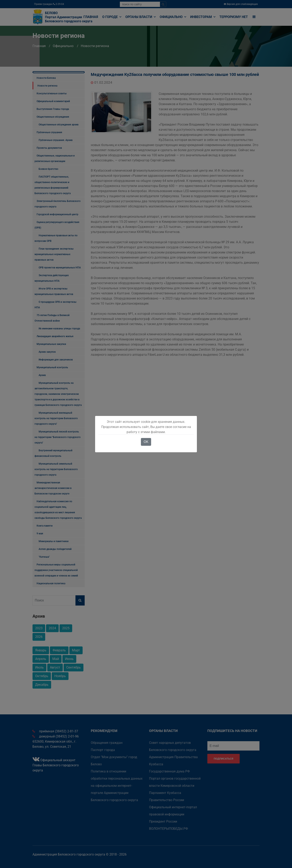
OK (146, 442)
